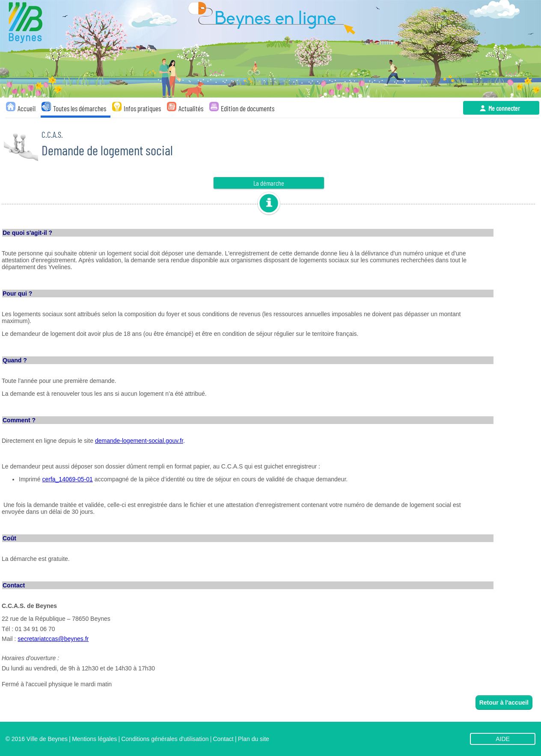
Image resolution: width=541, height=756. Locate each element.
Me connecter (504, 108)
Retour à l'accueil (504, 703)
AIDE (503, 739)
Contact (223, 739)
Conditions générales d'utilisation (165, 739)
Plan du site (254, 739)
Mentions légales (94, 739)
